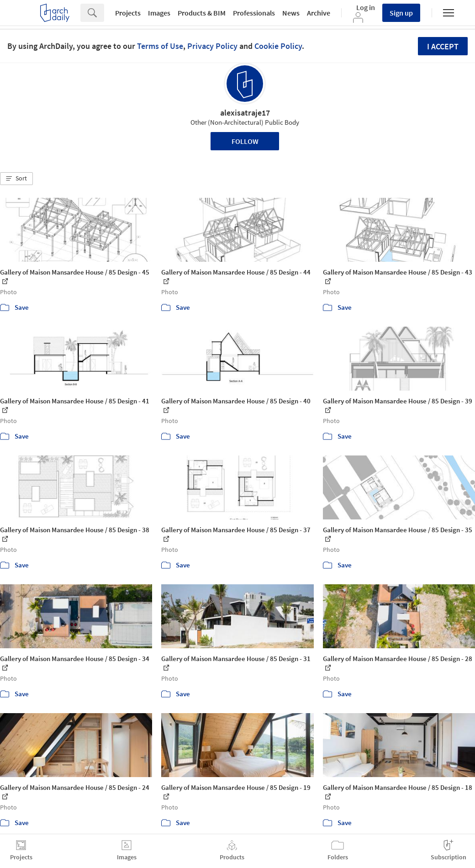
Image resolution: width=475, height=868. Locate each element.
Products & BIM (202, 13)
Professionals (254, 13)
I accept (443, 46)
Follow (245, 141)
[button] (16, 179)
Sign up (401, 13)
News (291, 13)
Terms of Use (160, 46)
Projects (128, 13)
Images (159, 13)
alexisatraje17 (245, 113)
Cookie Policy (278, 46)
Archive (319, 13)
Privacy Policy (212, 46)
